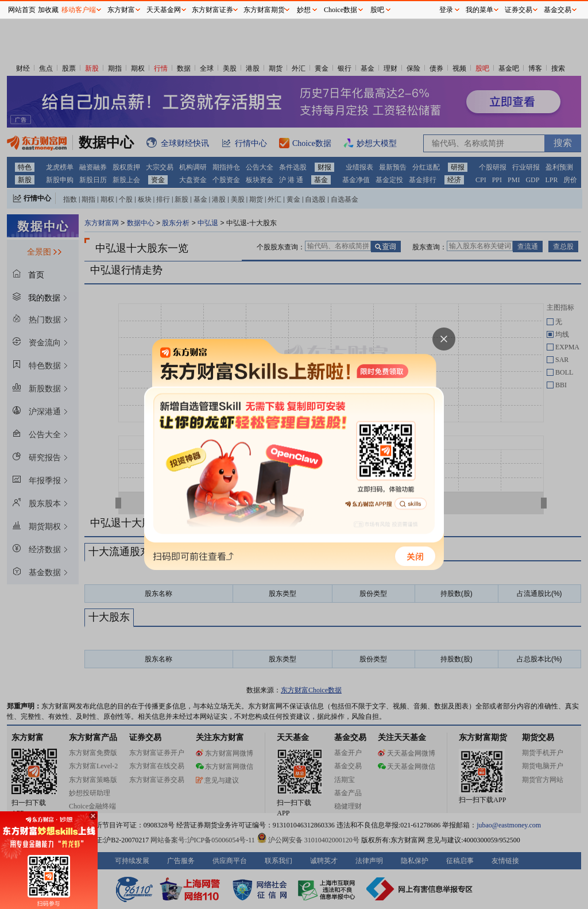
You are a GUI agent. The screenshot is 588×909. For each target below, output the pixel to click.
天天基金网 (164, 10)
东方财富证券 (212, 10)
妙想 (304, 10)
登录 (446, 10)
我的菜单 (479, 10)
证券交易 (519, 10)
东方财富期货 (264, 10)
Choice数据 (341, 10)
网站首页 (22, 10)
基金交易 (558, 10)
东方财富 (121, 10)
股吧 (377, 10)
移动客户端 (79, 10)
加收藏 (48, 10)
